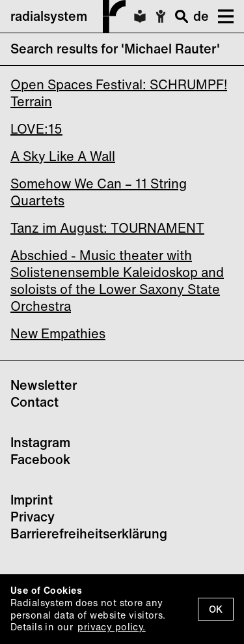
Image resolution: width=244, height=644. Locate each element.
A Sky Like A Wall (63, 156)
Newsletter (44, 385)
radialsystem (68, 16)
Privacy (33, 517)
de (201, 16)
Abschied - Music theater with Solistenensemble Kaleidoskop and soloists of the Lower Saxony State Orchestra (117, 281)
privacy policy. (111, 627)
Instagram (40, 442)
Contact (34, 402)
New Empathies (58, 333)
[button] (221, 16)
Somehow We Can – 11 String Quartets (99, 192)
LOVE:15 (36, 129)
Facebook (40, 459)
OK (216, 609)
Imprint (32, 500)
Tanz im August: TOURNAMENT (107, 228)
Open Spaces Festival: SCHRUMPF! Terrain (119, 93)
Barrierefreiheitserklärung (89, 534)
